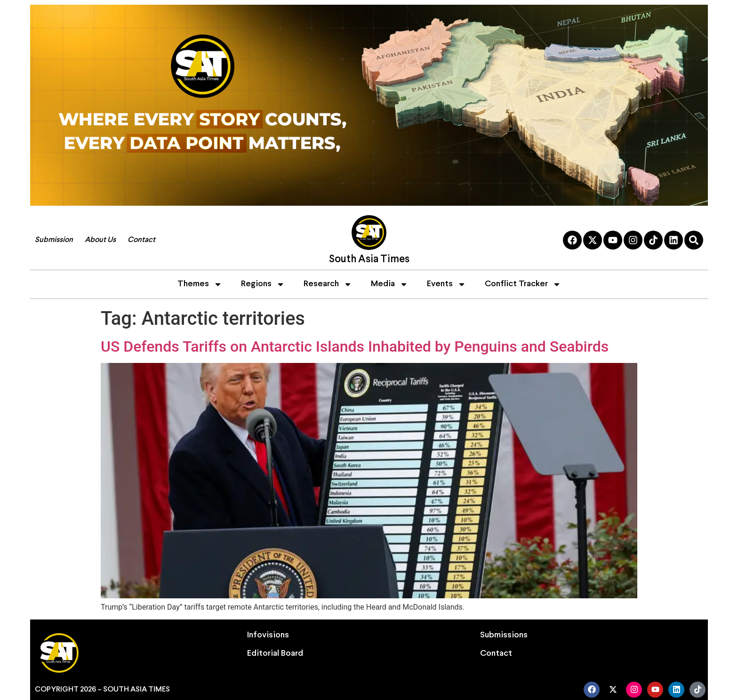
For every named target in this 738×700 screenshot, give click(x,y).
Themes (200, 284)
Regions (263, 284)
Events (446, 284)
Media (389, 284)
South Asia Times (369, 260)
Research (328, 284)
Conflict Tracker (523, 284)
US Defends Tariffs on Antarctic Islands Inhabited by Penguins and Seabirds (355, 346)
